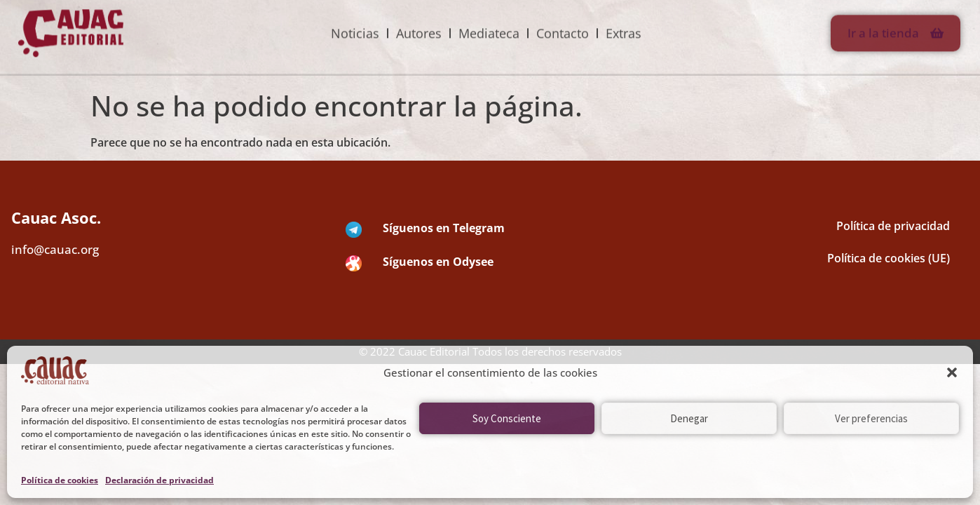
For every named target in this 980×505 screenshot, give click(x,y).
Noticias (355, 22)
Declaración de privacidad (159, 480)
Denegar (689, 418)
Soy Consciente (507, 418)
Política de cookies (60, 480)
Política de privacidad (893, 226)
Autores (419, 22)
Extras (624, 22)
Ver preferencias (871, 418)
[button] (952, 372)
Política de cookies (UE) (889, 258)
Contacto (563, 22)
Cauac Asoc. (56, 217)
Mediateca (489, 22)
